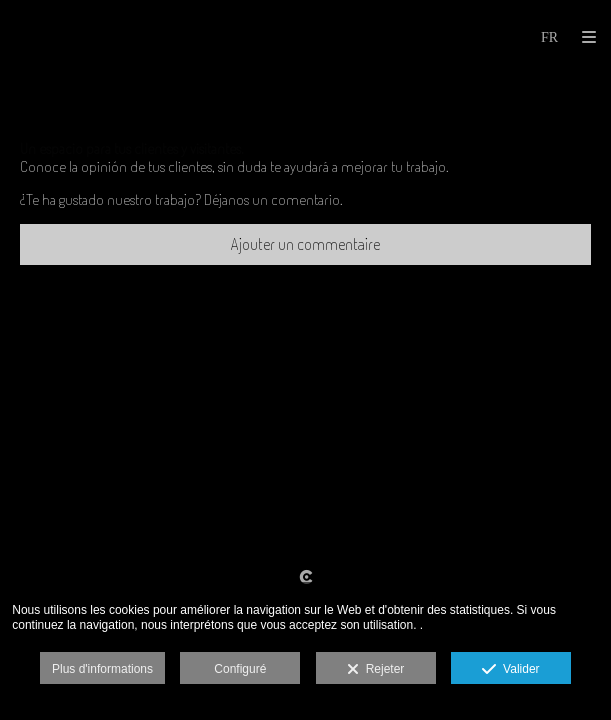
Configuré (240, 669)
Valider (510, 670)
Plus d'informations (102, 669)
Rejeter (375, 670)
